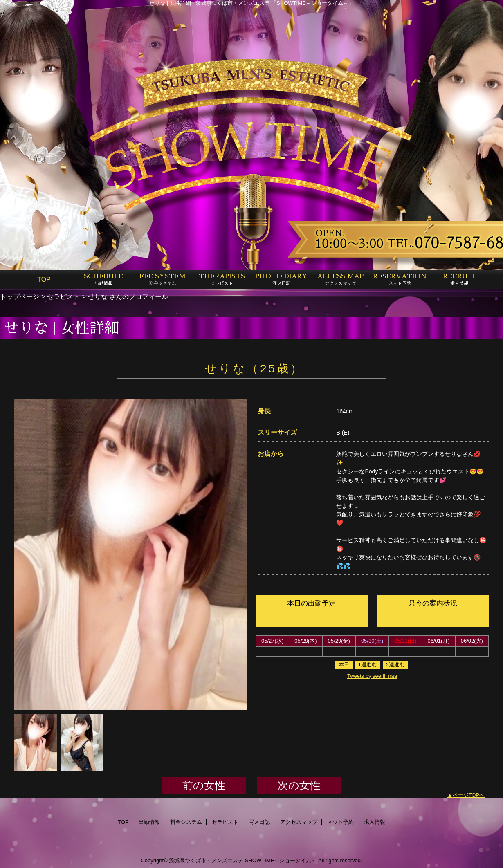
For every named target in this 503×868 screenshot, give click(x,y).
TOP (44, 279)
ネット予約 (340, 822)
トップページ (20, 296)
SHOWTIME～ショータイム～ (281, 860)
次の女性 (299, 785)
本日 (344, 665)
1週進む (368, 665)
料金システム (186, 822)
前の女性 (204, 785)
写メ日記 (259, 822)
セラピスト (63, 296)
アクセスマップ (299, 822)
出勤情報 (149, 822)
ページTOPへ (469, 795)
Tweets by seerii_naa (372, 676)
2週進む (395, 665)
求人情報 (375, 822)
